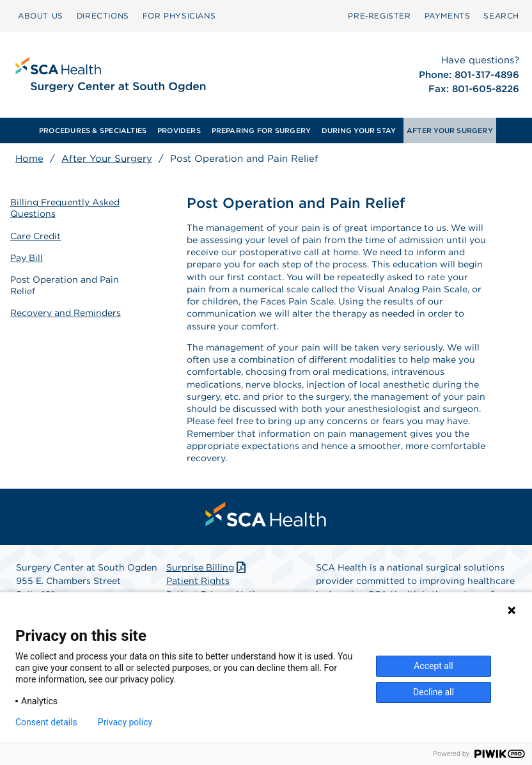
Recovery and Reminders (66, 313)
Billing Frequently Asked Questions (65, 208)
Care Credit (35, 236)
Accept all (434, 666)
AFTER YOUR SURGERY (450, 130)
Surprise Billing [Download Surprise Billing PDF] (207, 567)
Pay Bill (27, 258)
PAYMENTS (448, 16)
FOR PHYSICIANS (179, 16)
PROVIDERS (179, 130)
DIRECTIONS (103, 16)
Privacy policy (125, 722)
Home (29, 159)
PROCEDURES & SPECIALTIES (93, 130)
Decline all (434, 692)
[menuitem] (41, 16)
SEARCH (501, 16)
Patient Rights (198, 581)
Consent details (46, 722)
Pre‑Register (379, 16)
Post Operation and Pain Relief (65, 285)
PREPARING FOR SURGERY (262, 130)
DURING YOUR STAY (359, 130)
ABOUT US (41, 16)
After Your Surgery (107, 159)
